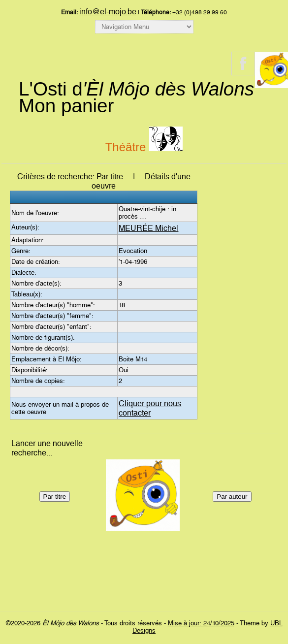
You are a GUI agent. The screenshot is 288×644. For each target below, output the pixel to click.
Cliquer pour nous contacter (150, 408)
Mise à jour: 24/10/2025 (201, 623)
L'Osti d (136, 89)
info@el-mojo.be (108, 12)
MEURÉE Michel (148, 228)
